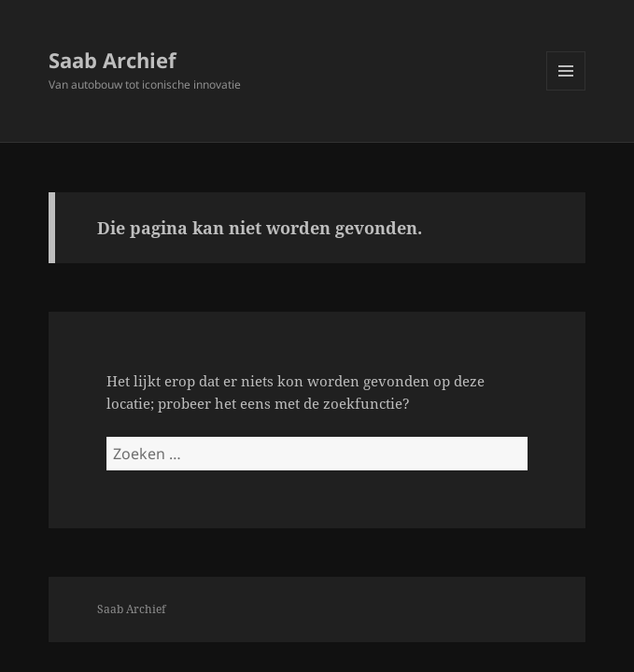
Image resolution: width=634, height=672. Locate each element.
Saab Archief (113, 60)
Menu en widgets (566, 90)
